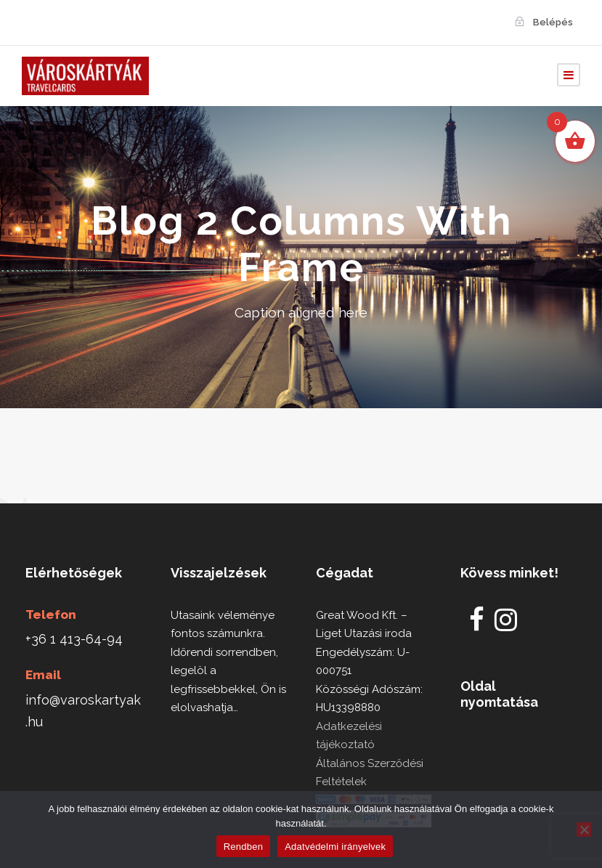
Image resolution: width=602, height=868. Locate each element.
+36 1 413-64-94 (74, 639)
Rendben (244, 847)
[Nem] (584, 830)
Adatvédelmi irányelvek (335, 847)
